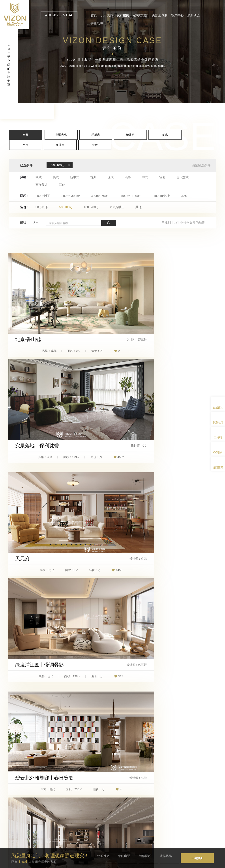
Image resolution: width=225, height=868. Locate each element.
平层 (26, 145)
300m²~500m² (101, 196)
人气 (36, 223)
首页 (94, 15)
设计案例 (123, 15)
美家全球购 (160, 15)
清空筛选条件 (201, 165)
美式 (56, 177)
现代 (111, 177)
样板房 (96, 135)
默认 (23, 223)
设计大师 (107, 15)
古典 (93, 177)
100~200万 (91, 207)
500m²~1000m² (132, 196)
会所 (95, 145)
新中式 (75, 177)
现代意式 (182, 177)
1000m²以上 (162, 196)
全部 (26, 135)
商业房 (60, 145)
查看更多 (112, 718)
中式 (145, 177)
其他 (62, 185)
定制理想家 (141, 15)
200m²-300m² (71, 196)
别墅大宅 (61, 135)
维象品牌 (97, 24)
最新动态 (193, 15)
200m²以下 (43, 196)
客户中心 (177, 15)
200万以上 (117, 207)
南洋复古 (42, 185)
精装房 (130, 135)
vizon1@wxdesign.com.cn (82, 831)
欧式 (39, 177)
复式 (165, 135)
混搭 (128, 177)
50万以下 (42, 207)
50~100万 (66, 207)
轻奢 (162, 177)
